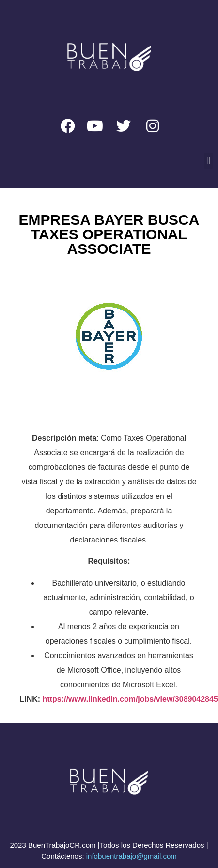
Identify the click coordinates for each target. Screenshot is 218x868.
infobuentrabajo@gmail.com (132, 856)
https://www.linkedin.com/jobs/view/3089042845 (130, 699)
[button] (209, 161)
